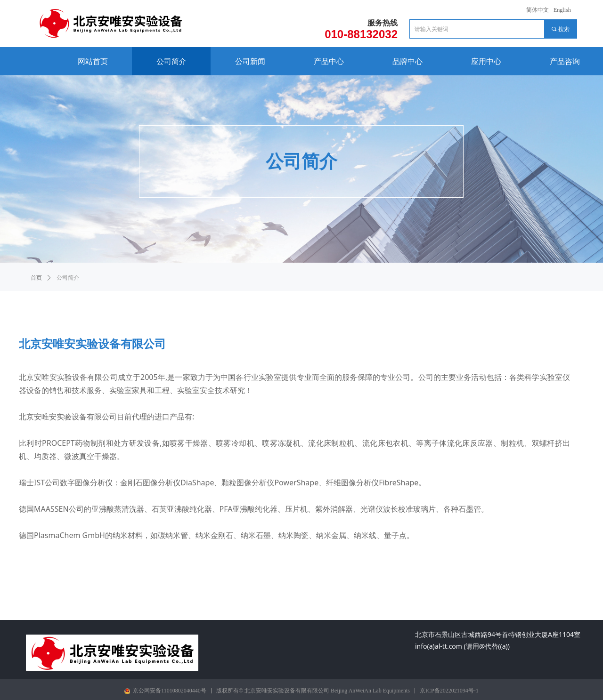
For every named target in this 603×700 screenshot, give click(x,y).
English (562, 10)
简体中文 (538, 10)
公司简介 (68, 278)
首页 (36, 278)
